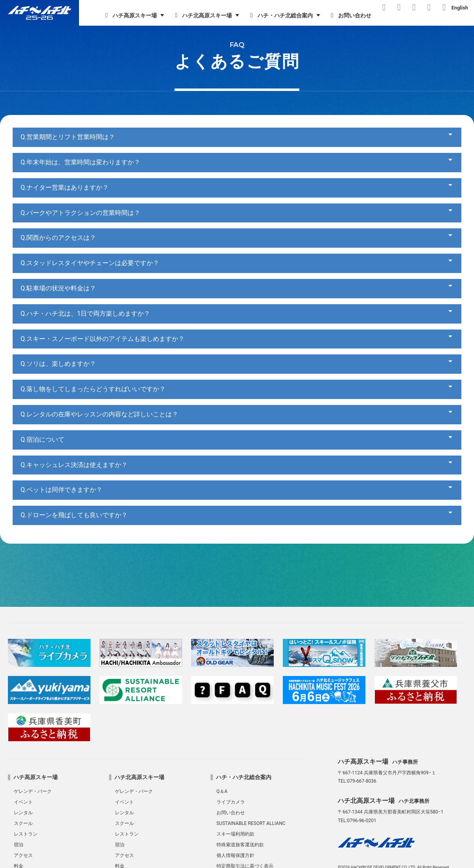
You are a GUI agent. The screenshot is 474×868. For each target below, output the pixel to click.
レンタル (23, 813)
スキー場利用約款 (235, 834)
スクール (23, 823)
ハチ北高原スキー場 (202, 15)
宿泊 (19, 845)
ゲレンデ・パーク (33, 791)
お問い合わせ (350, 15)
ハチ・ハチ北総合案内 (280, 15)
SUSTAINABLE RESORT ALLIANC (251, 823)
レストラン (26, 834)
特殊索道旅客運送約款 (240, 845)
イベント (23, 802)
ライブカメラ (231, 802)
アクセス (23, 855)
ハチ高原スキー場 (130, 15)
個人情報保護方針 (235, 855)
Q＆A (222, 791)
